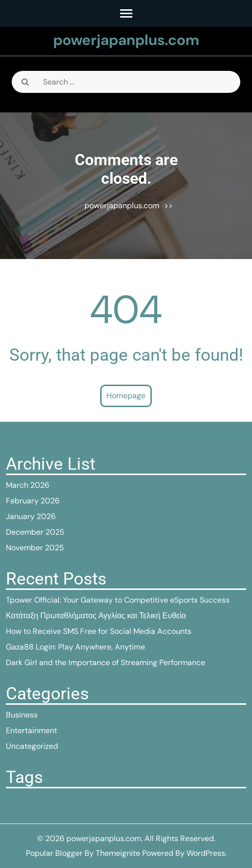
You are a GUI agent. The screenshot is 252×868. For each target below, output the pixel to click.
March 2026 (28, 485)
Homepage (126, 396)
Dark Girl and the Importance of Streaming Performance (105, 662)
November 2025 (35, 548)
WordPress (206, 853)
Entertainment (31, 730)
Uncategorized (32, 746)
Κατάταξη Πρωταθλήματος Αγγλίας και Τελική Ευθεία (96, 616)
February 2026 (33, 501)
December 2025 (35, 532)
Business (22, 715)
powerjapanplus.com (126, 40)
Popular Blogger (54, 853)
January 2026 (31, 516)
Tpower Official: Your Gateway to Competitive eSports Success (118, 600)
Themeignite (118, 853)
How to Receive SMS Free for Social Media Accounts (99, 631)
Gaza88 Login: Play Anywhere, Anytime (75, 647)
